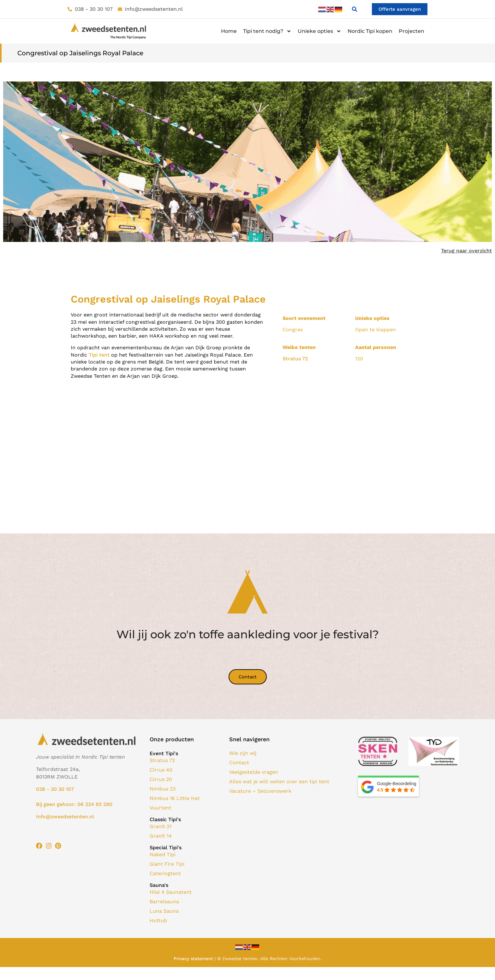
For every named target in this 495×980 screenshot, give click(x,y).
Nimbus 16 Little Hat (175, 799)
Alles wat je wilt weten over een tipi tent (279, 782)
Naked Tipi (163, 855)
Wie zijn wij (243, 753)
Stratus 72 (295, 359)
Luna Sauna (164, 911)
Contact (239, 763)
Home (229, 31)
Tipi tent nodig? (267, 32)
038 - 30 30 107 (55, 789)
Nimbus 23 (163, 789)
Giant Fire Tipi (167, 864)
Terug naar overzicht (466, 251)
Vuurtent (161, 808)
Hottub (158, 921)
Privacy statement (193, 959)
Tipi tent (99, 355)
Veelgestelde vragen (254, 772)
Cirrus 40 (161, 770)
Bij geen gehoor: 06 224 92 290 (74, 805)
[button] (353, 9)
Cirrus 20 (161, 780)
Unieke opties (319, 32)
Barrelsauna (164, 902)
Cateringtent (165, 874)
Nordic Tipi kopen (370, 31)
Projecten (412, 31)
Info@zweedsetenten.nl (65, 817)
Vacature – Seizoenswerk (260, 791)
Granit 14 (161, 836)
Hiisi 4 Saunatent (171, 892)
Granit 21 (161, 827)
